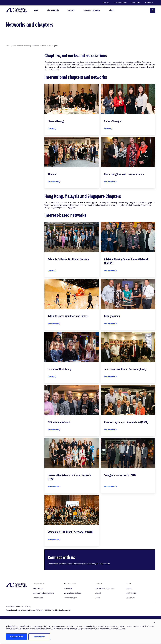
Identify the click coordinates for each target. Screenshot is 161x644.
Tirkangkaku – (18, 606)
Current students (120, 3)
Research (99, 584)
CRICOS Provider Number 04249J (58, 610)
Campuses (68, 588)
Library (106, 3)
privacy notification (143, 626)
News (98, 598)
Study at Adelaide (40, 584)
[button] (154, 622)
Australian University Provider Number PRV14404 (24, 610)
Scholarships (38, 598)
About (129, 584)
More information (53, 182)
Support (130, 588)
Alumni (98, 593)
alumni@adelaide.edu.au (99, 564)
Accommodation (70, 598)
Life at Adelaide (70, 584)
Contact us (149, 3)
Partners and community (105, 588)
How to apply (38, 588)
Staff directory (132, 593)
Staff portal (136, 3)
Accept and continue (17, 636)
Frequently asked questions (43, 593)
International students (73, 593)
